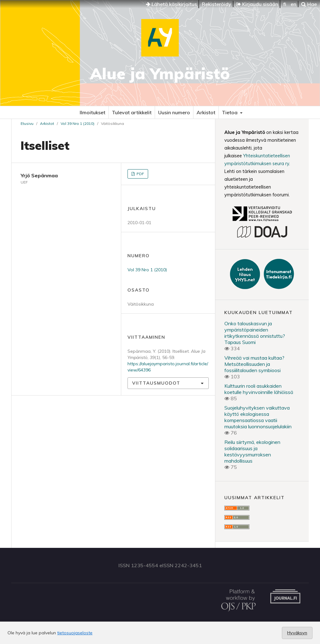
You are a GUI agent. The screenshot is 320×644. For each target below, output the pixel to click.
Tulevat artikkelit (132, 112)
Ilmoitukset (92, 112)
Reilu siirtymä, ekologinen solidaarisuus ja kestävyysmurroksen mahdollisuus (252, 451)
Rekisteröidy (217, 4)
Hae (309, 4)
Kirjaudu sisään (257, 4)
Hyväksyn (297, 633)
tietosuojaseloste (75, 633)
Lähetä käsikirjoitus (171, 4)
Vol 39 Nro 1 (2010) (77, 123)
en (293, 4)
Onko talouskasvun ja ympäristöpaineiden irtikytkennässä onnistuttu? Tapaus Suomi (255, 333)
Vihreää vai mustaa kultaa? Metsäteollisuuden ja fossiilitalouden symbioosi (254, 364)
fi (285, 4)
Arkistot (206, 112)
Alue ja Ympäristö (160, 74)
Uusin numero (174, 112)
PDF (140, 174)
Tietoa (230, 112)
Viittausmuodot (156, 383)
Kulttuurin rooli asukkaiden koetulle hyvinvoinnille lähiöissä (259, 389)
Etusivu (27, 123)
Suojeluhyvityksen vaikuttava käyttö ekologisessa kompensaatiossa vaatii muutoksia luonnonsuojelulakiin (258, 417)
